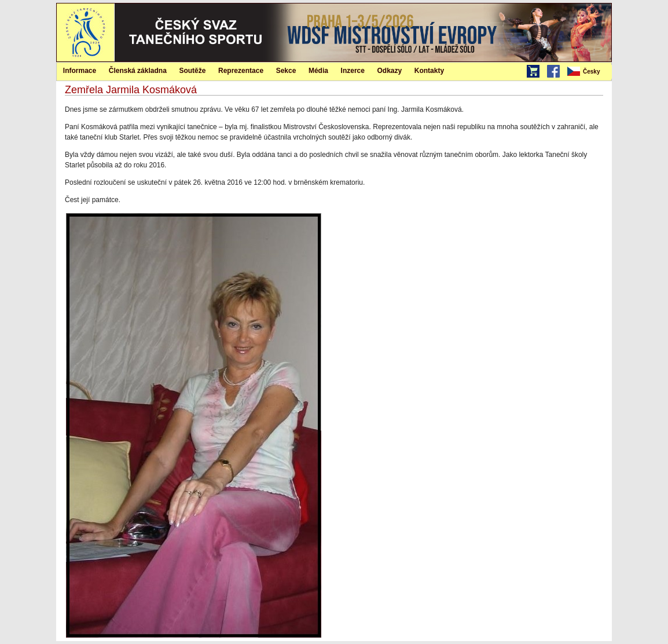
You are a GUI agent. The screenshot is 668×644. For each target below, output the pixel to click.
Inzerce (353, 71)
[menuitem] (589, 72)
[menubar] (589, 72)
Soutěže (192, 71)
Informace (80, 71)
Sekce (286, 71)
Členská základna (138, 71)
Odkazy (390, 71)
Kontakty (429, 71)
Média (318, 71)
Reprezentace (241, 71)
